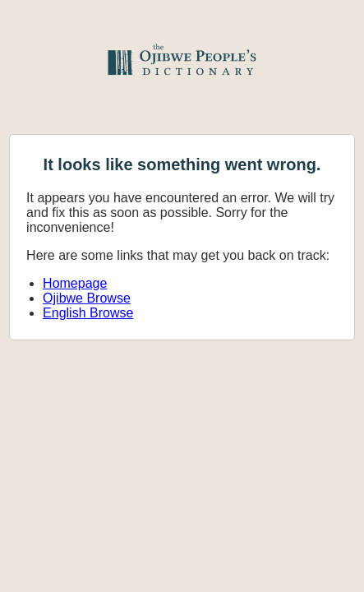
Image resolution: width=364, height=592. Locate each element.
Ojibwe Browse (87, 298)
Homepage (75, 283)
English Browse (88, 313)
